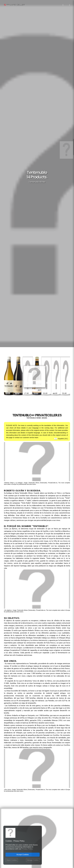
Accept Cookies (23, 855)
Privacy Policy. (27, 849)
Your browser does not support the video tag (37, 534)
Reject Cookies (12, 860)
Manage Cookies (33, 860)
